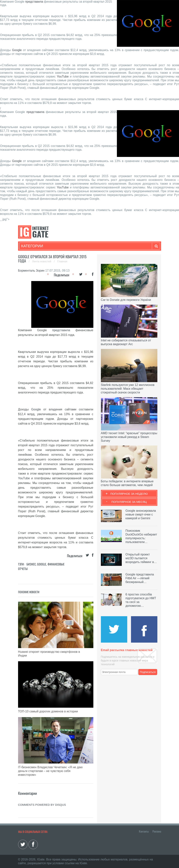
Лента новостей (42, 261)
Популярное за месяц (129, 502)
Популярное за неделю (129, 494)
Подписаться (148, 672)
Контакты (144, 831)
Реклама (157, 831)
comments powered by (42, 805)
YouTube (63, 76)
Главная (62, 261)
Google (17, 50)
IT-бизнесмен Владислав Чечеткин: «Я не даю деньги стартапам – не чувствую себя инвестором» (50, 771)
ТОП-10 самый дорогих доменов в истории (48, 711)
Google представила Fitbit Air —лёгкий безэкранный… (140, 578)
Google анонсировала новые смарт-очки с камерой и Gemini (141, 514)
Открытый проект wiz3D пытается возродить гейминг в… (141, 558)
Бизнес (31, 564)
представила (34, 2)
